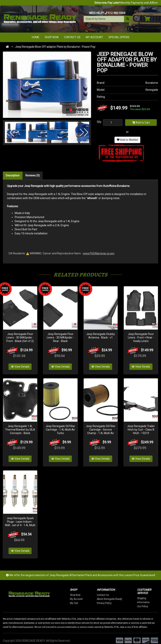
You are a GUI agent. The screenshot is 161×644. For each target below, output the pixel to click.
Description (13, 175)
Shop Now (52, 37)
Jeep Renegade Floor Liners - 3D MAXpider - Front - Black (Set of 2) (20, 336)
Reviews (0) (33, 175)
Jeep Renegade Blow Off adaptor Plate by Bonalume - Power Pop (55, 47)
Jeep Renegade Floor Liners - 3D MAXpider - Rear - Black (60, 336)
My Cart (80, 599)
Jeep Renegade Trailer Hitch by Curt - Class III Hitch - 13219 (141, 427)
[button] (10, 132)
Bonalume (152, 83)
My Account (94, 37)
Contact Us (72, 37)
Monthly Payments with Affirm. (126, 3)
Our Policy (148, 602)
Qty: (99, 122)
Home (36, 37)
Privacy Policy (110, 599)
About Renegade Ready (115, 595)
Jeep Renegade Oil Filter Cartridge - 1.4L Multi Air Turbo (60, 427)
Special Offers (119, 37)
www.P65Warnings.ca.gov (99, 253)
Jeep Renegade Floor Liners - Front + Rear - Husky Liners (141, 336)
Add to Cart (141, 123)
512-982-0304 (117, 13)
